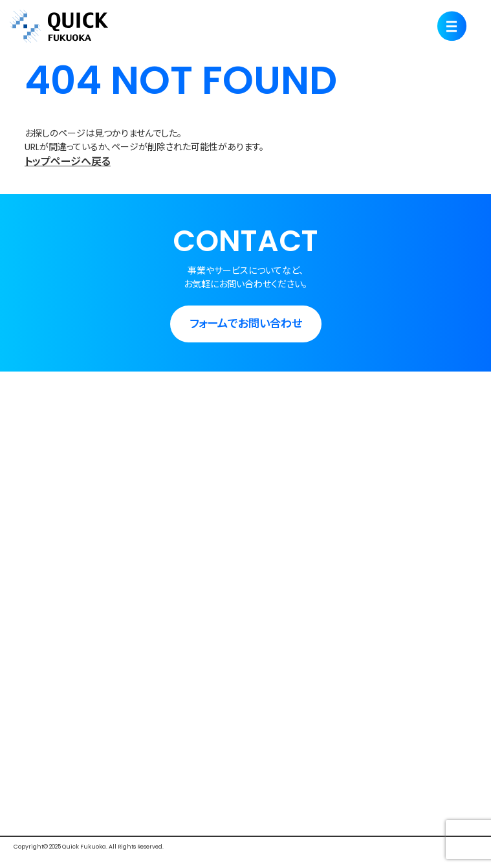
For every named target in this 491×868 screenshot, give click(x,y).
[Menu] (452, 27)
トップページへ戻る (68, 161)
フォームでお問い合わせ (246, 324)
